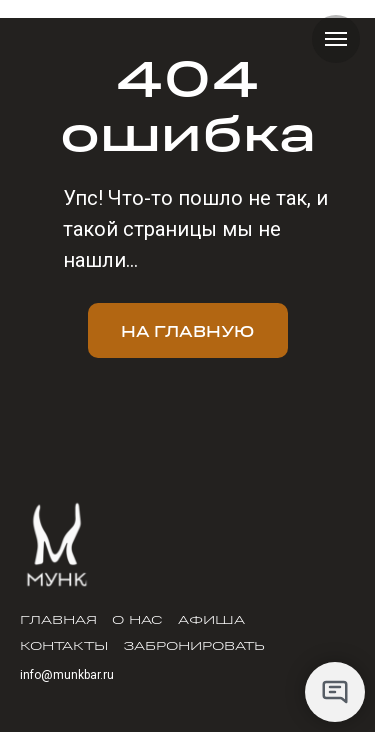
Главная (58, 619)
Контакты (64, 645)
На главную (187, 330)
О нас (137, 619)
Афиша (211, 619)
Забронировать (194, 645)
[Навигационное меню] (336, 39)
